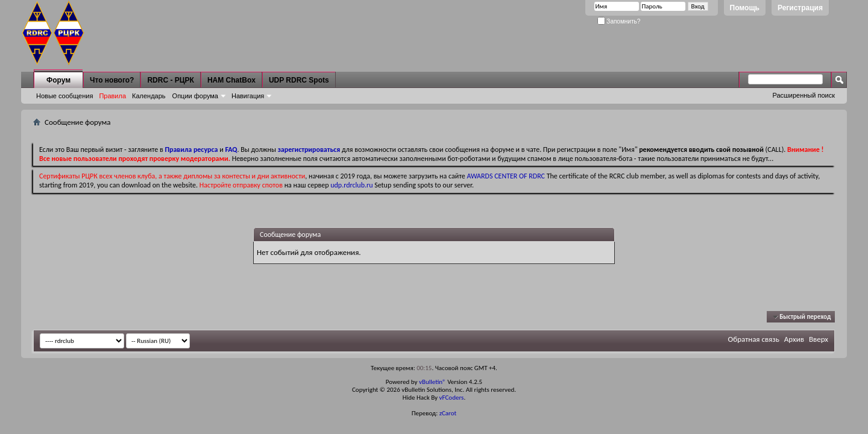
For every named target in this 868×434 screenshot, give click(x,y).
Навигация (248, 96)
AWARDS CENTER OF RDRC (506, 176)
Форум (58, 80)
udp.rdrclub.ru (351, 185)
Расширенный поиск (804, 95)
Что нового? (112, 80)
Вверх (819, 339)
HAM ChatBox (231, 80)
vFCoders (452, 398)
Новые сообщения (64, 96)
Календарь (149, 96)
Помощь (745, 8)
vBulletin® (432, 382)
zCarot (448, 413)
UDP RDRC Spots (299, 80)
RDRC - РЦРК (170, 80)
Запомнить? (619, 21)
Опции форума (195, 96)
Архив (794, 339)
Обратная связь (754, 339)
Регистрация (800, 8)
